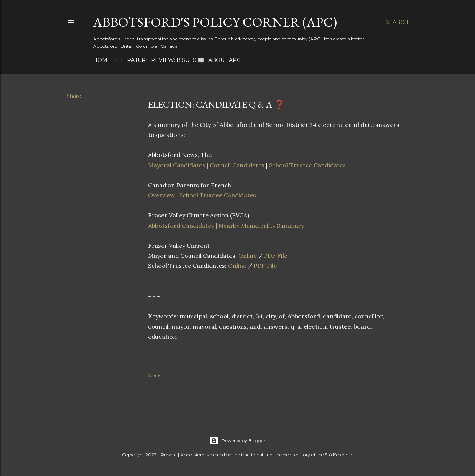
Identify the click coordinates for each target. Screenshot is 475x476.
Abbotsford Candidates (181, 226)
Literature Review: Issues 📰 (160, 60)
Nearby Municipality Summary (261, 226)
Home (102, 60)
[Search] (397, 22)
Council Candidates (237, 165)
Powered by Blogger (237, 441)
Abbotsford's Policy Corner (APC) (215, 22)
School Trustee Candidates (307, 165)
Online (248, 256)
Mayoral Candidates (177, 165)
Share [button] (74, 96)
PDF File (276, 256)
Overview (161, 195)
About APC (224, 60)
